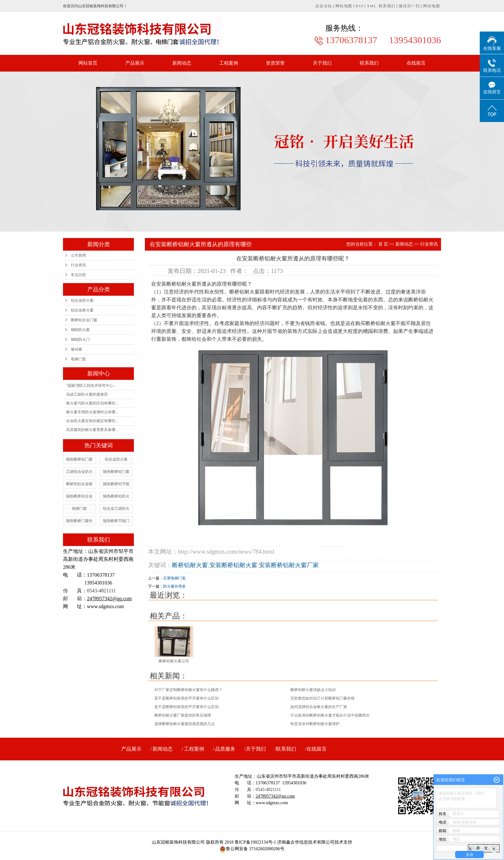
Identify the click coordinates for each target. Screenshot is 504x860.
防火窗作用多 (175, 586)
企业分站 (324, 6)
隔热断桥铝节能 (116, 484)
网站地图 (344, 6)
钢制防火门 (80, 340)
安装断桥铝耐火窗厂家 (289, 565)
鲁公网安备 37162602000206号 (252, 849)
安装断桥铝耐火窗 (233, 565)
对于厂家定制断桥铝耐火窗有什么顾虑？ (188, 690)
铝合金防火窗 (82, 300)
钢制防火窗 (80, 330)
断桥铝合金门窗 (84, 320)
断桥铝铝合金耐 (79, 484)
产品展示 (135, 63)
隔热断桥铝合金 (79, 496)
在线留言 (416, 63)
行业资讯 (78, 265)
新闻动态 (182, 63)
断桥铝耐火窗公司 (174, 661)
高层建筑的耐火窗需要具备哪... (92, 430)
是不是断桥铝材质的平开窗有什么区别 (186, 698)
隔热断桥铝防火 (116, 496)
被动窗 (77, 349)
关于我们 (322, 63)
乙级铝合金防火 (79, 472)
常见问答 (78, 275)
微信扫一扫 (409, 6)
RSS (360, 6)
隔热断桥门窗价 (79, 521)
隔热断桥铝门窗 (79, 459)
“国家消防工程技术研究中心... (91, 386)
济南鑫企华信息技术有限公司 (306, 842)
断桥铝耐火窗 (190, 565)
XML (372, 6)
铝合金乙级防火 (116, 508)
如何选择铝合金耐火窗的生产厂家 (319, 707)
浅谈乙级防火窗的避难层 (87, 394)
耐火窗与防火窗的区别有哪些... (92, 403)
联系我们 (387, 6)
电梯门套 (78, 359)
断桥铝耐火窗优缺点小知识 (313, 690)
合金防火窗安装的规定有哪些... (92, 421)
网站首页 (88, 63)
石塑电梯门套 (175, 578)
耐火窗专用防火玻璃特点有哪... (92, 412)
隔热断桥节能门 (116, 521)
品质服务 (225, 749)
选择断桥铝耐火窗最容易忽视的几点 (185, 724)
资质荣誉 (275, 63)
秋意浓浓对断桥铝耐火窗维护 (315, 724)
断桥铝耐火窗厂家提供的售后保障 (183, 715)
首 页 (383, 244)
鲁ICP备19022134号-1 (255, 842)
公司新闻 (78, 255)
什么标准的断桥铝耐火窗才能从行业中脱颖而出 (330, 715)
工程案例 (229, 63)
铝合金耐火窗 (82, 310)
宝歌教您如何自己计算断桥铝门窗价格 (323, 698)
